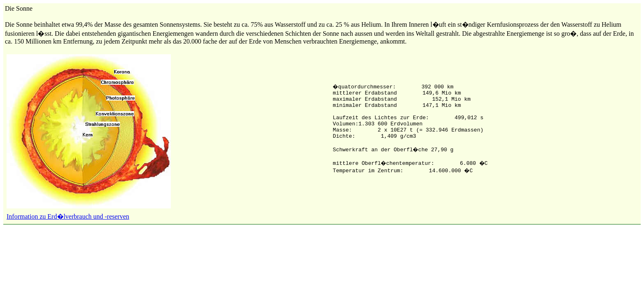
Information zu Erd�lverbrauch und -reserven (68, 216)
